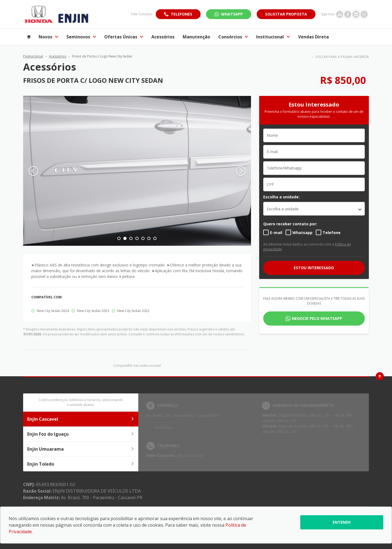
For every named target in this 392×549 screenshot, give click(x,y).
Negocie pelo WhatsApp (317, 318)
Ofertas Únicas (124, 37)
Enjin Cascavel (81, 419)
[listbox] (314, 209)
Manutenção (196, 37)
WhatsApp (232, 14)
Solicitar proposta (286, 14)
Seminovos (81, 37)
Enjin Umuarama (81, 449)
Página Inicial (33, 56)
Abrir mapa (164, 427)
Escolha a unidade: (281, 197)
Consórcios (233, 37)
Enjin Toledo (81, 464)
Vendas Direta (313, 37)
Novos (48, 37)
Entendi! (342, 522)
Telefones (181, 14)
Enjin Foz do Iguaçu (81, 434)
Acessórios (163, 37)
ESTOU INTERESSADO (314, 268)
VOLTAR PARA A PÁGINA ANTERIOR (342, 57)
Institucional (273, 37)
